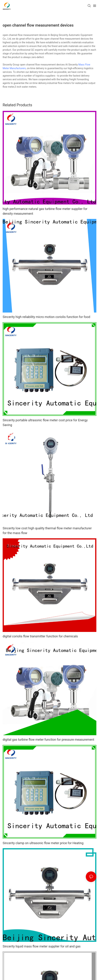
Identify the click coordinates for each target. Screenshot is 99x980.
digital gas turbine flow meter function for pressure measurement (48, 740)
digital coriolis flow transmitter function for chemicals (40, 636)
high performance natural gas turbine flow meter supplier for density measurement (45, 211)
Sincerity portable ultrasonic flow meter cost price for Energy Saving (45, 423)
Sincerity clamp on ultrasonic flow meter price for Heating (43, 843)
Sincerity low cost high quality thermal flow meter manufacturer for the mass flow (47, 531)
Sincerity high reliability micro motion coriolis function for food (46, 317)
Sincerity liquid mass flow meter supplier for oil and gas (42, 946)
